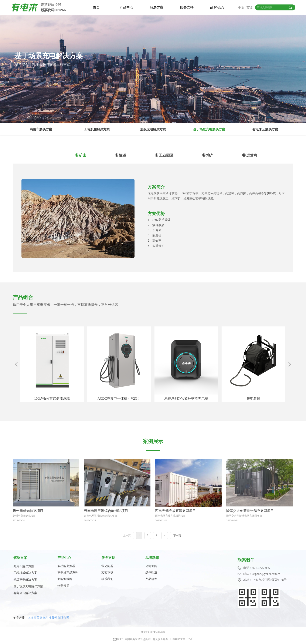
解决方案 (157, 7)
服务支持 (187, 7)
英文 (250, 8)
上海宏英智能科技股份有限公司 (50, 618)
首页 (96, 7)
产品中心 (126, 7)
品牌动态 (217, 7)
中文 (241, 8)
